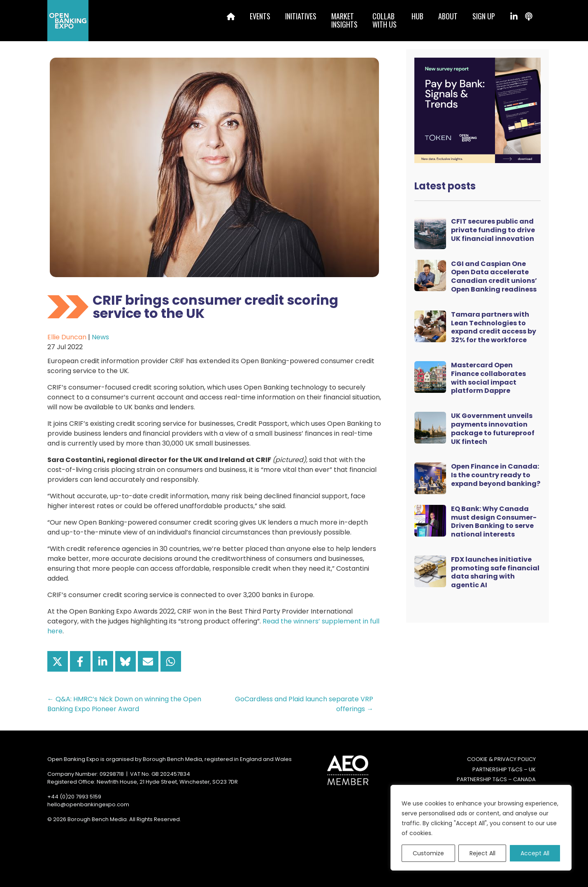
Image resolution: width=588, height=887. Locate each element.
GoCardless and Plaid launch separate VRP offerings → (304, 704)
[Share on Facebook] (80, 661)
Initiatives (301, 16)
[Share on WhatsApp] (171, 661)
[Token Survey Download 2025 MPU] (478, 110)
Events (260, 16)
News (100, 337)
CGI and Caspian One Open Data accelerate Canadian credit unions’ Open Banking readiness (494, 277)
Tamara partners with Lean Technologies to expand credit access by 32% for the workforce (494, 327)
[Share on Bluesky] (126, 661)
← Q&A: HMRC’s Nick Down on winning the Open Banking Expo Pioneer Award (124, 704)
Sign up (484, 16)
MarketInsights (344, 20)
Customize (428, 853)
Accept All (535, 853)
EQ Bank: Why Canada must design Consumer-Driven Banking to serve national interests (494, 522)
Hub (417, 16)
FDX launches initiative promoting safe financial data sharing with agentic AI (495, 572)
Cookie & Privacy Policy (501, 759)
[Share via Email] (148, 661)
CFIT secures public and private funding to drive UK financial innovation (493, 230)
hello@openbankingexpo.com (88, 804)
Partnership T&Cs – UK (504, 769)
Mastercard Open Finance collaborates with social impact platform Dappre (488, 378)
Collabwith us (385, 20)
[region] (481, 828)
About (448, 16)
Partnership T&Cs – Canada (496, 779)
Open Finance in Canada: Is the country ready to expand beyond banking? (496, 475)
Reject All (482, 853)
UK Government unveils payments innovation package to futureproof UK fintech (493, 428)
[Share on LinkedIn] (103, 661)
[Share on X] (58, 661)
